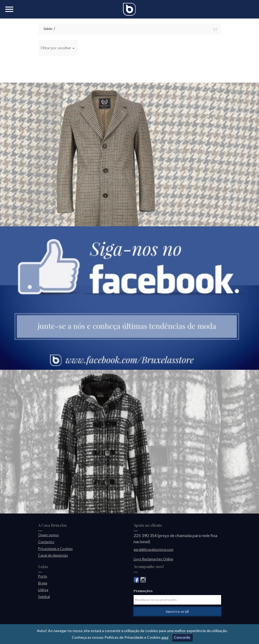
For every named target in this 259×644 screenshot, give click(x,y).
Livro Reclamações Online (153, 559)
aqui (165, 637)
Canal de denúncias (53, 555)
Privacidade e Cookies (55, 549)
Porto (43, 576)
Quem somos (49, 535)
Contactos (46, 542)
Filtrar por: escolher (58, 48)
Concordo (182, 637)
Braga (43, 583)
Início (48, 28)
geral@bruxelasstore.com (153, 550)
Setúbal (44, 597)
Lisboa (43, 590)
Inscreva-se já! (177, 611)
